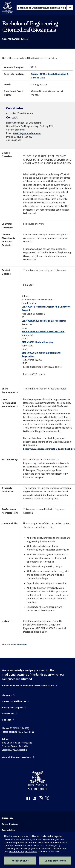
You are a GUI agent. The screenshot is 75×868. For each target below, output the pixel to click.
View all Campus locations (17, 757)
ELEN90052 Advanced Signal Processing (44, 321)
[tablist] (45, 8)
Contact (7, 720)
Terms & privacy (10, 824)
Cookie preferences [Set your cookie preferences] (55, 861)
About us (7, 695)
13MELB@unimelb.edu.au (27, 133)
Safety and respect (13, 707)
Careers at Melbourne (14, 701)
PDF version (20, 644)
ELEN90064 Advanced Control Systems (43, 331)
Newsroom (8, 713)
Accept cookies (20, 861)
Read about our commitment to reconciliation (28, 685)
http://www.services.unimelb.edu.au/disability (49, 449)
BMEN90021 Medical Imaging (37, 342)
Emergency (7, 818)
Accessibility (8, 830)
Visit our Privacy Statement (23, 851)
